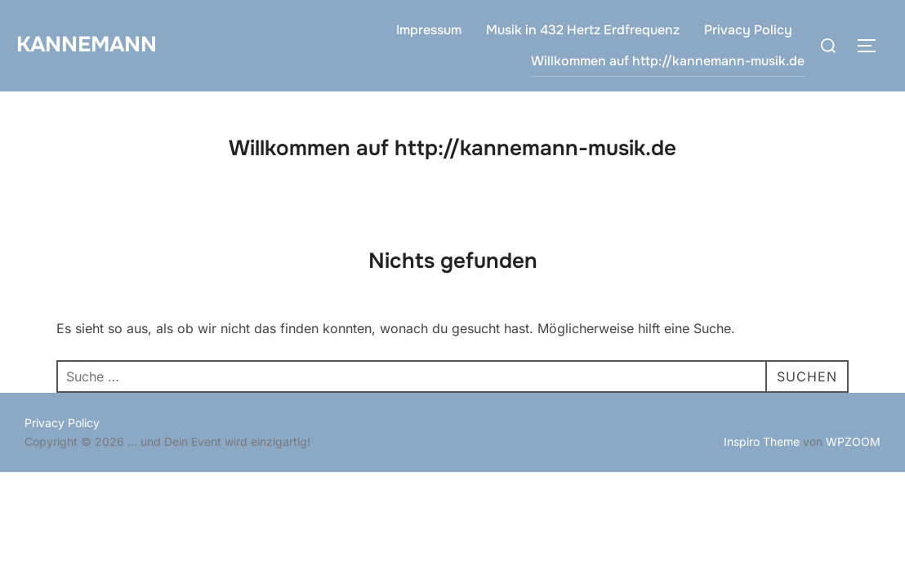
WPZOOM (853, 441)
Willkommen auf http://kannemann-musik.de (668, 61)
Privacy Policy (748, 30)
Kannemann (87, 45)
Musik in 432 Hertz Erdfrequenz (583, 30)
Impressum (429, 30)
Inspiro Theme (762, 441)
